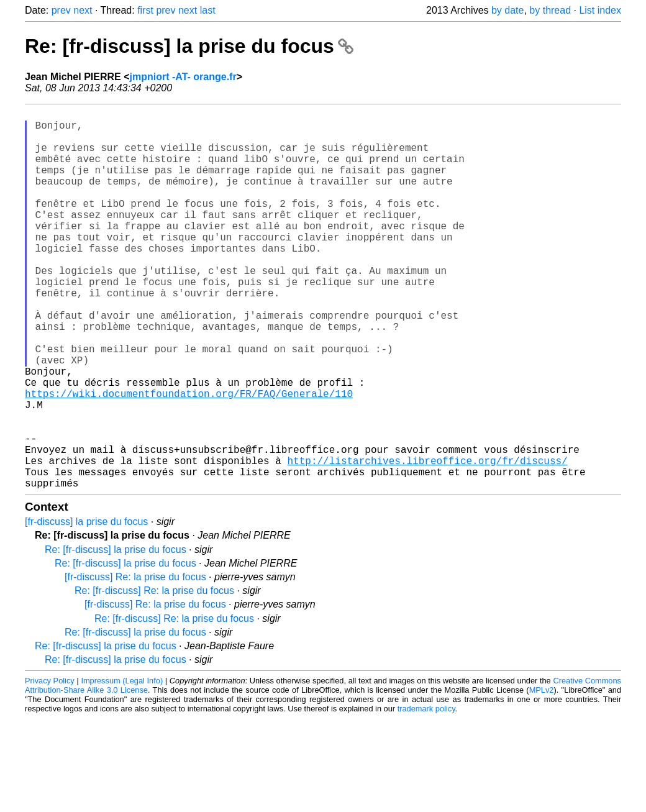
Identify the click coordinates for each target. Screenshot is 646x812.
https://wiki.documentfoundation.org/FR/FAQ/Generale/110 (189, 458)
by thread (550, 10)
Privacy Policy (50, 765)
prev (61, 10)
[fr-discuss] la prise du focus (86, 606)
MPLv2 (542, 774)
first (145, 10)
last (208, 10)
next (83, 10)
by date (507, 10)
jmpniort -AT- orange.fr (183, 77)
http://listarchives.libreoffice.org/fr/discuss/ (427, 540)
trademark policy (426, 793)
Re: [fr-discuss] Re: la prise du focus (154, 675)
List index (600, 10)
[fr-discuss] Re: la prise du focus (135, 661)
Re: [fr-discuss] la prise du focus (189, 46)
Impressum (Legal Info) (122, 765)
